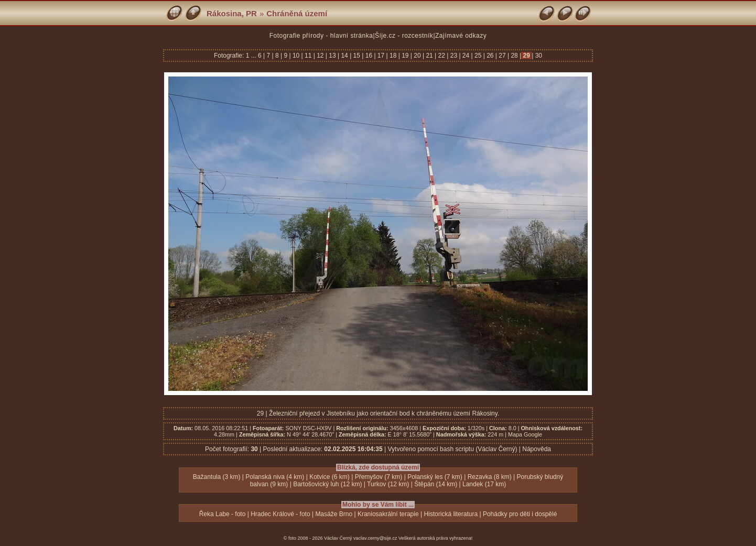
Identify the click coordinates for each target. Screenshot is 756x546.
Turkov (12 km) (388, 484)
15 (357, 56)
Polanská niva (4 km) (275, 477)
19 (405, 56)
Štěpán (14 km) (436, 484)
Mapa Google (525, 434)
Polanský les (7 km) (435, 477)
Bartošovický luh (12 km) (327, 484)
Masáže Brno (334, 514)
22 (441, 56)
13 (332, 56)
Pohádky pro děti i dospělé (520, 514)
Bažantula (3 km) (217, 477)
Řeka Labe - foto (223, 514)
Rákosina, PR (232, 13)
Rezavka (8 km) (490, 477)
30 (538, 56)
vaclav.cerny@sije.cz (375, 538)
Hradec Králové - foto (280, 514)
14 (344, 56)
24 (466, 56)
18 (393, 56)
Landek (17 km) (484, 484)
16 (369, 56)
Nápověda (537, 449)
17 (381, 56)
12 (320, 56)
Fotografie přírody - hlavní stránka (321, 36)
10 (296, 56)
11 (308, 56)
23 (453, 56)
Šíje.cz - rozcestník (404, 36)
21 (429, 56)
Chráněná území (297, 13)
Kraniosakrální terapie (388, 514)
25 (478, 56)
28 (514, 56)
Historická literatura (451, 514)
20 (417, 56)
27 (502, 56)
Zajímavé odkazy (461, 36)
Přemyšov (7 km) (379, 477)
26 (490, 56)
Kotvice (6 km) (330, 477)
